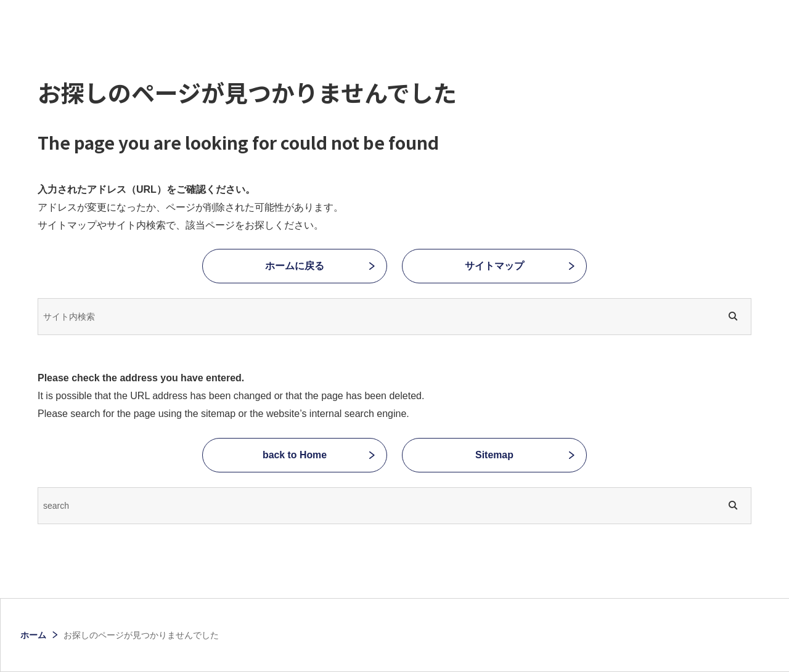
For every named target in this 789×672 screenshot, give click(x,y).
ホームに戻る (295, 266)
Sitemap (494, 455)
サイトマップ (494, 266)
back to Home (295, 455)
